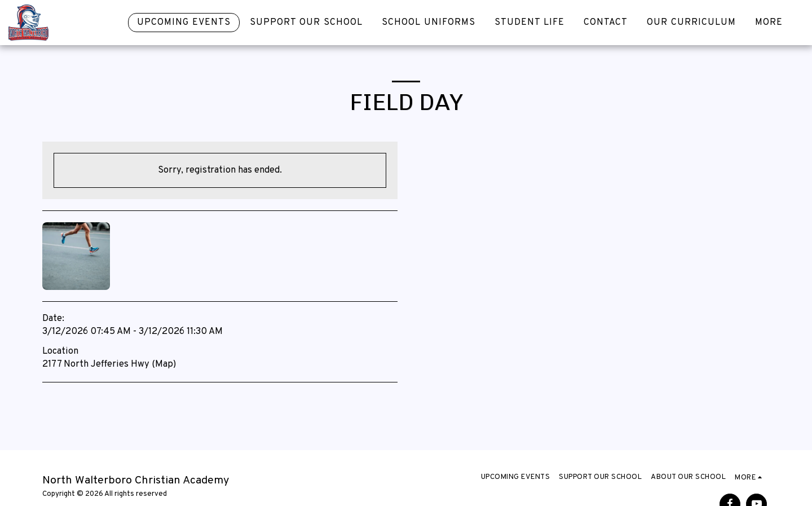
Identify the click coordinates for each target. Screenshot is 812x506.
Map (164, 364)
